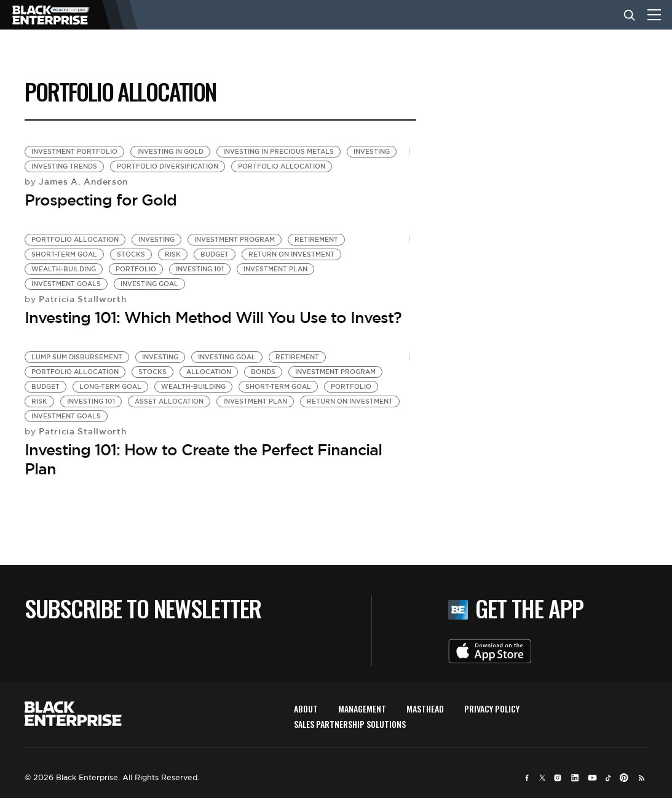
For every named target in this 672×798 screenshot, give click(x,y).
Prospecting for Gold (101, 200)
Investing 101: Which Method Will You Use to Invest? (213, 317)
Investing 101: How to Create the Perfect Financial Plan (203, 459)
